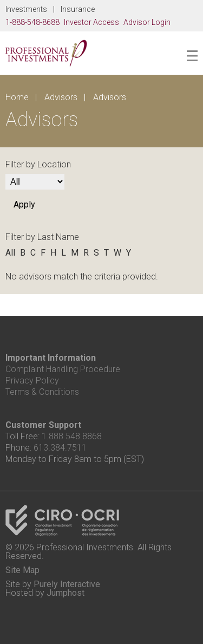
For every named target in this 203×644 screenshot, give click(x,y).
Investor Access (91, 22)
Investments (26, 9)
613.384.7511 (60, 448)
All (10, 253)
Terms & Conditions (42, 392)
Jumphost (66, 593)
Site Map (22, 570)
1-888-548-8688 (32, 22)
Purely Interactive (67, 584)
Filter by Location (38, 164)
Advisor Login (147, 22)
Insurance (78, 9)
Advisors (61, 97)
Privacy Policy (32, 380)
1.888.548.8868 (72, 436)
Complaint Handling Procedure (63, 369)
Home (17, 97)
